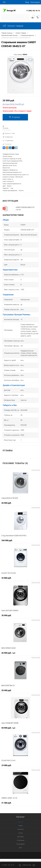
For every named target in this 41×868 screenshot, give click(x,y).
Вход (27, 2)
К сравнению (8, 140)
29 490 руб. (6, 690)
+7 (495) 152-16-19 (33, 11)
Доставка (20, 837)
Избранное (27, 865)
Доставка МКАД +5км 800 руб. (13, 104)
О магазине (20, 840)
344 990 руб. (7, 540)
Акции (21, 826)
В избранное (8, 137)
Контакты (21, 829)
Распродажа (21, 844)
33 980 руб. (6, 765)
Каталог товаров (13, 26)
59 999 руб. (8, 728)
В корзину (15, 117)
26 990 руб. (6, 503)
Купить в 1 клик (9, 133)
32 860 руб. (6, 578)
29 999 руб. (9, 100)
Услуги (21, 833)
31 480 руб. (6, 803)
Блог (20, 848)
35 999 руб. (6, 615)
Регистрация (35, 2)
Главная (20, 822)
